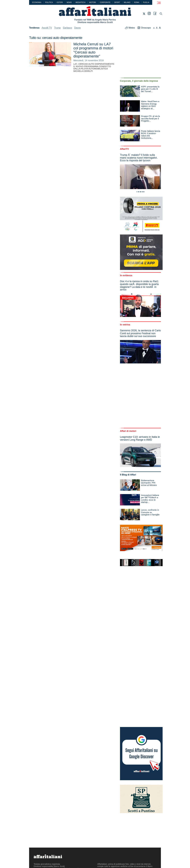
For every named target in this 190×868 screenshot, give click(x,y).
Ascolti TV (47, 28)
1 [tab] (137, 192)
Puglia (146, 2)
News (69, 2)
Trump (57, 28)
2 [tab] (139, 192)
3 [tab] (140, 192)
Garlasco (67, 28)
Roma (137, 2)
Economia (37, 2)
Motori (93, 2)
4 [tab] (142, 192)
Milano (127, 2)
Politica (49, 2)
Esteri (60, 2)
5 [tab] (144, 192)
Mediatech (81, 2)
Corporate (105, 2)
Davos (77, 28)
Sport (117, 2)
